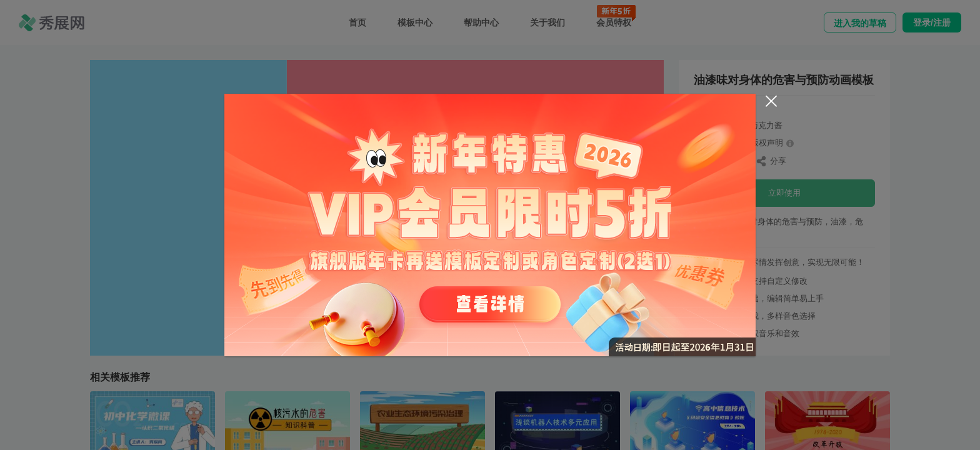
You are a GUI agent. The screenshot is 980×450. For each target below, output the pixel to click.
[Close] (771, 101)
